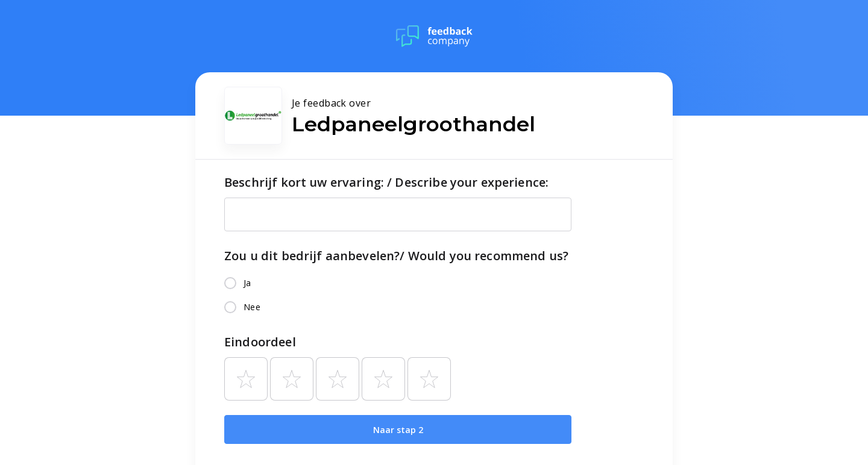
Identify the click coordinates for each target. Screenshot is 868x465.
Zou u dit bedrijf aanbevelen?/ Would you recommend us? (396, 256)
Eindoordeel (260, 342)
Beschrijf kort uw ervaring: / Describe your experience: (386, 182)
